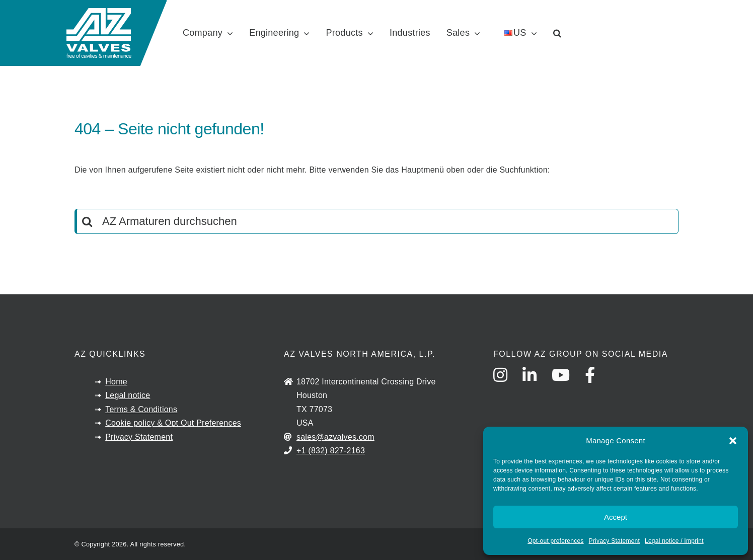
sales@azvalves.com (335, 437)
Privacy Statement (614, 541)
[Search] (87, 221)
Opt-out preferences (555, 541)
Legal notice (128, 395)
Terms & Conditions (141, 409)
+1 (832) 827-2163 (331, 451)
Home (116, 382)
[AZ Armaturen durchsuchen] (376, 221)
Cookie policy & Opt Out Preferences (173, 423)
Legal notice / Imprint (674, 541)
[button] (733, 441)
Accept (616, 517)
